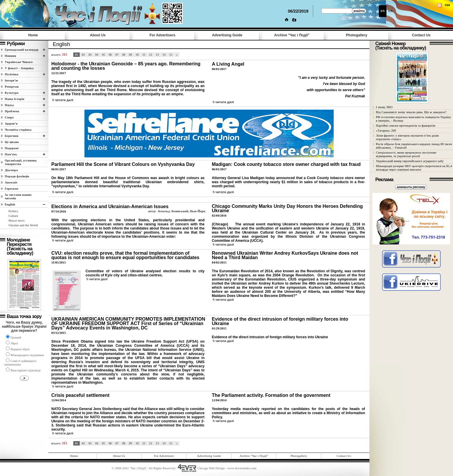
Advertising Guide (227, 35)
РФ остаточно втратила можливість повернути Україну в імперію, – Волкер (413, 119)
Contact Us (421, 35)
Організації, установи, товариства (21, 162)
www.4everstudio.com (242, 468)
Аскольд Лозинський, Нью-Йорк (181, 211)
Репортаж (12, 86)
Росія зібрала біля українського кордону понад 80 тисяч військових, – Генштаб (414, 146)
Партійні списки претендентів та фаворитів (406, 125)
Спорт (9, 117)
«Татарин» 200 (386, 130)
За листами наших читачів (18, 196)
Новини (10, 56)
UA (391, 11)
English (10, 204)
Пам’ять (11, 154)
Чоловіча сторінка (18, 130)
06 (110, 55)
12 (151, 55)
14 (164, 55)
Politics (13, 211)
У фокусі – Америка (19, 68)
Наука (9, 105)
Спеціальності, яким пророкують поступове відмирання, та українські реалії (406, 154)
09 (130, 55)
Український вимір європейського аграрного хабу (410, 161)
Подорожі (12, 148)
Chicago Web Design (211, 468)
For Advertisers (162, 35)
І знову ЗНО (384, 107)
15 (171, 55)
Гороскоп (11, 188)
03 (90, 55)
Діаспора (11, 170)
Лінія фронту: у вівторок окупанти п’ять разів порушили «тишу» (407, 137)
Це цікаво (12, 142)
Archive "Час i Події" (292, 35)
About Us (98, 35)
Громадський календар (22, 50)
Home (33, 35)
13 (157, 55)
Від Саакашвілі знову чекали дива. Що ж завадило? (411, 112)
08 (124, 55)
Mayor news (17, 220)
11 (144, 55)
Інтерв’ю (11, 80)
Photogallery (357, 35)
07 (117, 55)
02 (83, 55)
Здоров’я (11, 123)
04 (97, 55)
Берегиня (12, 136)
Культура (12, 93)
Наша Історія (15, 99)
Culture (13, 216)
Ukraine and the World (23, 225)
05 (104, 55)
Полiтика (12, 74)
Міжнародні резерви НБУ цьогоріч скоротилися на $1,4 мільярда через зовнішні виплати (414, 168)
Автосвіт (11, 182)
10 (137, 55)
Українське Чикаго (19, 62)
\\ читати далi (63, 100)
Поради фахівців (17, 176)
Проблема (12, 111)
